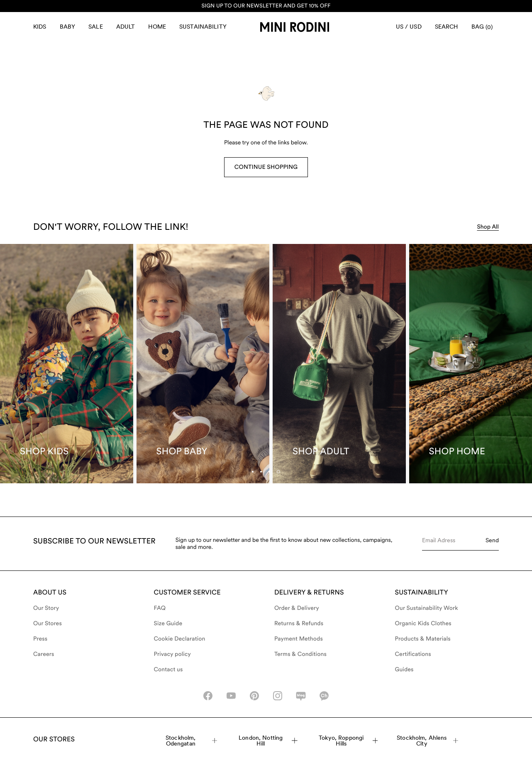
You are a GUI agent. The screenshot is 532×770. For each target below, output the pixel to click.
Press (40, 639)
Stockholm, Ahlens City (427, 741)
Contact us (168, 670)
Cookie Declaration (180, 639)
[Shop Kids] (67, 364)
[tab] (269, 472)
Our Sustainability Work (427, 608)
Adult (126, 27)
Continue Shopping (266, 167)
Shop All (488, 227)
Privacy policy (173, 654)
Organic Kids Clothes (423, 624)
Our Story (46, 608)
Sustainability (203, 27)
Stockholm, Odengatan (191, 741)
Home (157, 27)
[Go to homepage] (295, 27)
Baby (68, 27)
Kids (40, 27)
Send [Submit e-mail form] (492, 540)
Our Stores (48, 624)
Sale (96, 27)
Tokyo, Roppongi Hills (348, 741)
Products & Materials (423, 639)
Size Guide (168, 624)
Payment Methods (299, 639)
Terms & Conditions (300, 654)
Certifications (413, 654)
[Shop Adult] (339, 364)
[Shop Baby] (203, 364)
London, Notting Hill (268, 741)
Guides (404, 670)
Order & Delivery (297, 608)
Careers (44, 654)
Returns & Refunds (299, 624)
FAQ (160, 608)
